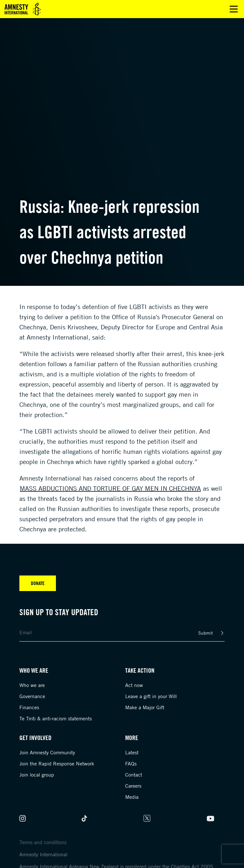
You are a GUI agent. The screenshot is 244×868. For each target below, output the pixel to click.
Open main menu (234, 9)
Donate (38, 583)
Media (132, 797)
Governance (32, 696)
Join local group (37, 775)
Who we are (32, 685)
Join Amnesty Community (47, 752)
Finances (29, 707)
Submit (206, 633)
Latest (132, 752)
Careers (133, 786)
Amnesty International (43, 854)
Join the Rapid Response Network (57, 764)
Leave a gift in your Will (151, 696)
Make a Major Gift (145, 707)
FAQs (131, 764)
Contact (134, 775)
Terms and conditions (43, 842)
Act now (134, 685)
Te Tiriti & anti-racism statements (56, 718)
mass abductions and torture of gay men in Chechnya (110, 488)
